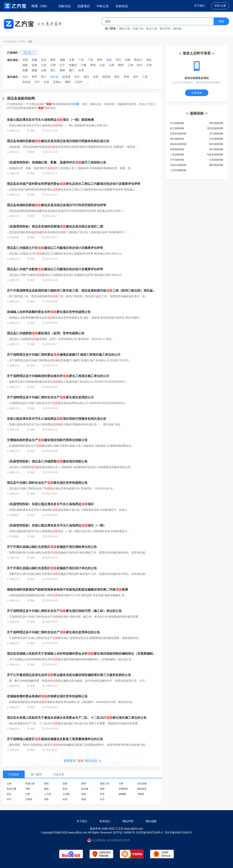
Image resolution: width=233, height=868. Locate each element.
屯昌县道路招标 (215, 155)
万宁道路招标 (177, 160)
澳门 (72, 70)
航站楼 (85, 789)
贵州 (100, 60)
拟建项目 (84, 6)
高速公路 (30, 784)
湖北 (149, 60)
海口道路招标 (177, 139)
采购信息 (122, 6)
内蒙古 (73, 65)
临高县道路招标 (178, 144)
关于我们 (199, 6)
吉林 (34, 65)
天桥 (28, 794)
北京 (44, 60)
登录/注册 (220, 6)
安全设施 (142, 784)
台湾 (81, 70)
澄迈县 (54, 77)
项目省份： (14, 60)
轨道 (65, 799)
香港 (62, 70)
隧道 (46, 789)
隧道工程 (105, 784)
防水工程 (152, 29)
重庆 (53, 60)
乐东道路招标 (216, 139)
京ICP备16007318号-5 (178, 832)
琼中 (136, 77)
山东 (102, 65)
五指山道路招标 (178, 165)
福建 (62, 60)
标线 (84, 794)
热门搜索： (112, 29)
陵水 (117, 77)
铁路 (46, 784)
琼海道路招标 (177, 149)
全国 (25, 60)
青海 (93, 65)
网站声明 (128, 821)
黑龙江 (138, 60)
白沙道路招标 (177, 123)
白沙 (25, 77)
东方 (77, 77)
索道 (84, 799)
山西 (112, 65)
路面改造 (142, 789)
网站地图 (151, 821)
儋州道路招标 (216, 165)
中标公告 (103, 6)
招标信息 (65, 6)
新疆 (34, 70)
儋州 (68, 82)
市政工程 (138, 29)
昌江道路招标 (177, 128)
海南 (109, 60)
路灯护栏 (165, 29)
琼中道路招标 (216, 149)
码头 (9, 794)
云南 (44, 70)
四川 (140, 65)
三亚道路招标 (177, 155)
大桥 (121, 784)
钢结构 (177, 29)
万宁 (37, 82)
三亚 (145, 77)
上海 (130, 65)
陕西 (121, 65)
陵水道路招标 (216, 144)
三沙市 (78, 82)
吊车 (9, 799)
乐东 (96, 77)
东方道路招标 (216, 134)
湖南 (25, 65)
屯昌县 (26, 82)
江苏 (44, 65)
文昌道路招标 (216, 160)
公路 (9, 784)
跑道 (102, 789)
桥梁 (84, 784)
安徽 (34, 60)
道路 (30, 42)
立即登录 (197, 93)
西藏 (25, 70)
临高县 (106, 77)
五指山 (57, 82)
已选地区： (14, 53)
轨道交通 (11, 789)
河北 (118, 60)
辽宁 (62, 65)
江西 (53, 65)
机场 (65, 789)
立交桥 (66, 794)
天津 (149, 65)
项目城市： (14, 77)
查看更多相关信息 (82, 761)
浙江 (53, 70)
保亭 (34, 77)
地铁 (28, 789)
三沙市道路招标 (178, 170)
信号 (102, 799)
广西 (90, 60)
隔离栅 (122, 794)
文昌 (46, 82)
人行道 (48, 794)
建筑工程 (125, 29)
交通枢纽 (123, 789)
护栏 (102, 794)
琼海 (126, 77)
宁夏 (84, 65)
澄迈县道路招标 (215, 128)
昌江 (44, 77)
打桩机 (29, 799)
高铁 (46, 799)
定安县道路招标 (178, 134)
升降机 (141, 794)
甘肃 (72, 60)
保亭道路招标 (216, 123)
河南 (128, 60)
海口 (86, 77)
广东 (81, 60)
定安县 (66, 77)
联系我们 (105, 821)
